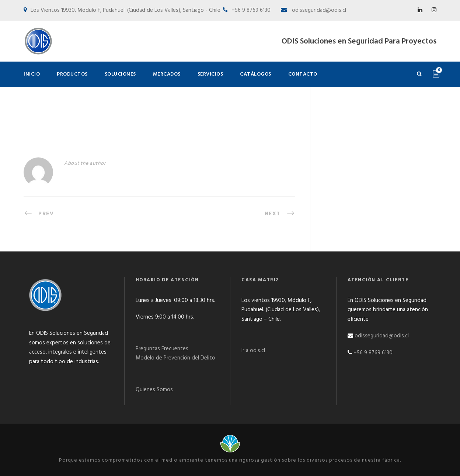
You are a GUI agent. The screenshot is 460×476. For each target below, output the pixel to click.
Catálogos (256, 74)
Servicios (210, 74)
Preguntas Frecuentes (162, 349)
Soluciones (120, 74)
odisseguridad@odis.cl (318, 10)
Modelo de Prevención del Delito (175, 358)
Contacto (303, 74)
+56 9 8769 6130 (373, 353)
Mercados (167, 74)
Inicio (32, 74)
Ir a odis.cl (253, 351)
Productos (72, 74)
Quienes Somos (154, 390)
